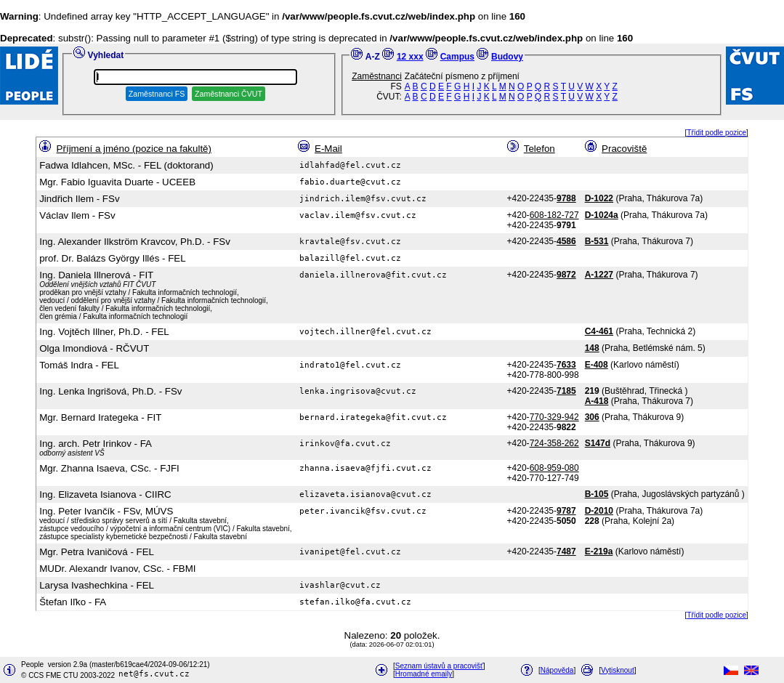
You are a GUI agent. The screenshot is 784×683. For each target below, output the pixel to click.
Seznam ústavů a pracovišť (439, 666)
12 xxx (410, 57)
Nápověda (557, 670)
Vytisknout (618, 670)
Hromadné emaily (424, 674)
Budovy (507, 57)
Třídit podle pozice (716, 133)
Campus (457, 57)
